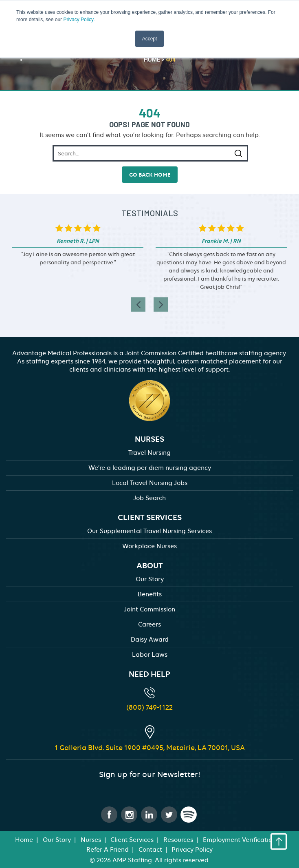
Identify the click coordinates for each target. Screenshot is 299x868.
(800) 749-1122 (149, 707)
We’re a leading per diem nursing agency (150, 468)
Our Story (150, 579)
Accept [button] (150, 39)
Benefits (150, 594)
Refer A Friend (108, 850)
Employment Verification (239, 840)
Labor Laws (150, 655)
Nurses (91, 840)
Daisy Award (150, 640)
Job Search (149, 498)
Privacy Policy (78, 20)
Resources (178, 840)
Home (24, 840)
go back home (150, 175)
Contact (150, 850)
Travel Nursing (149, 453)
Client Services (132, 840)
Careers (149, 624)
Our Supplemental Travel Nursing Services (149, 531)
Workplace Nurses (149, 546)
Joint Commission (149, 609)
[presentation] (138, 304)
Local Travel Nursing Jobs (150, 483)
